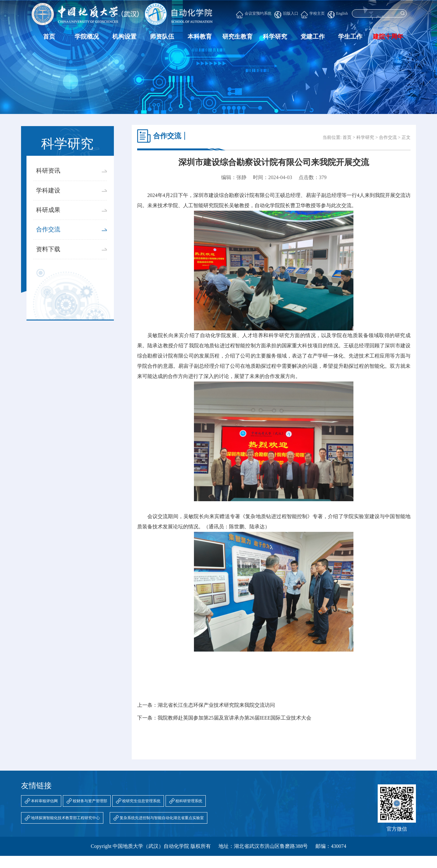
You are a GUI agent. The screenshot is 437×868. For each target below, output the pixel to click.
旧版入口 (286, 15)
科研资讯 (71, 184)
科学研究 (275, 37)
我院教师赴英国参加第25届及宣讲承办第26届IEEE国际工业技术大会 (235, 718)
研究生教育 (237, 37)
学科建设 (71, 204)
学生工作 (350, 37)
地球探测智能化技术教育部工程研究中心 (65, 818)
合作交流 (71, 243)
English (338, 15)
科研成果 (71, 223)
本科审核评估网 (44, 801)
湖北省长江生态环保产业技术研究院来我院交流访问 (216, 705)
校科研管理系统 (189, 801)
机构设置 (124, 37)
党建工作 (313, 37)
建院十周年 (388, 37)
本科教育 (200, 37)
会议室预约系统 (254, 15)
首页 (49, 37)
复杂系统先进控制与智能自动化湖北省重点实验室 (162, 818)
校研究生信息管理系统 (141, 801)
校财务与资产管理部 (90, 801)
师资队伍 (162, 37)
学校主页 (313, 15)
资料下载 (71, 262)
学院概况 (87, 37)
